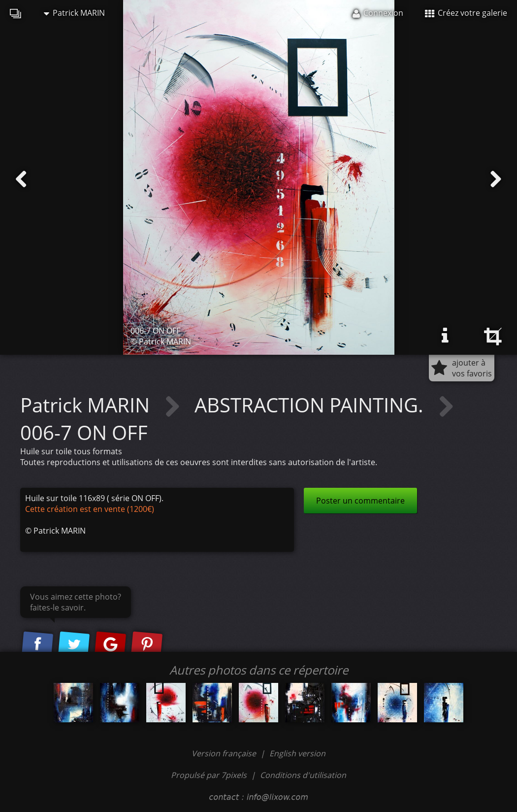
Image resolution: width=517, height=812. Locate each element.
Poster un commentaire (360, 501)
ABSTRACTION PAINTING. (311, 405)
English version (297, 753)
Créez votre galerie (466, 13)
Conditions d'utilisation (303, 775)
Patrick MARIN (74, 13)
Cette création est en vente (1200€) (90, 509)
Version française (225, 753)
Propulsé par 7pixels (209, 775)
